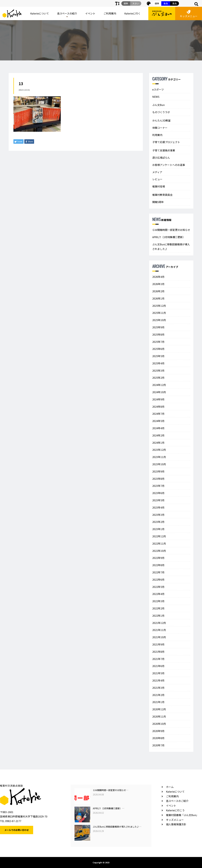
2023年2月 (158, 522)
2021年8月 (158, 652)
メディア (157, 172)
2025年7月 (158, 342)
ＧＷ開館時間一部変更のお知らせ (171, 230)
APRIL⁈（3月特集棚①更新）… (108, 808)
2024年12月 (159, 385)
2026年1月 (158, 298)
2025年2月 (158, 378)
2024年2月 (158, 435)
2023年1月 (158, 529)
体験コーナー (160, 128)
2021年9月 (158, 644)
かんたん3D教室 (161, 120)
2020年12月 (159, 709)
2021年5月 (158, 673)
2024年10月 (159, 392)
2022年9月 (158, 558)
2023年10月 (159, 464)
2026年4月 (158, 277)
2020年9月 (158, 731)
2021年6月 (158, 666)
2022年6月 (158, 580)
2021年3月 (158, 688)
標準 (157, 3)
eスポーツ (158, 89)
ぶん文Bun (158, 105)
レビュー (157, 179)
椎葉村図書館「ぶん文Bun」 (182, 815)
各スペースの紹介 (67, 13)
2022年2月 (158, 608)
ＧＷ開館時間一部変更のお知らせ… (110, 790)
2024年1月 (158, 443)
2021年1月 (158, 702)
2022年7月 (158, 572)
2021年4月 (158, 680)
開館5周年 (158, 202)
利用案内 (157, 135)
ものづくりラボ (161, 112)
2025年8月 (158, 334)
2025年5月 (158, 356)
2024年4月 (158, 428)
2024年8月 (158, 407)
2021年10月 (159, 637)
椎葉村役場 (159, 186)
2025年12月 (159, 306)
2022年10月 (159, 551)
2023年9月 (158, 471)
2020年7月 (158, 745)
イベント (90, 13)
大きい (136, 3)
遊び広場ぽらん (161, 158)
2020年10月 (159, 724)
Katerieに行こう (175, 810)
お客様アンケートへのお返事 (169, 165)
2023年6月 (158, 493)
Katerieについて (40, 13)
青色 (166, 3)
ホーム (170, 787)
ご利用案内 (110, 13)
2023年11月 (159, 457)
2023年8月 (158, 479)
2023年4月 (158, 507)
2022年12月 (159, 536)
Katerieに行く (132, 13)
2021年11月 (159, 630)
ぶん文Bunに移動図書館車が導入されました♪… (117, 827)
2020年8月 (158, 738)
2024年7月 (158, 414)
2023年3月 (158, 515)
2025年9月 (158, 327)
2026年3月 (158, 284)
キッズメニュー (189, 14)
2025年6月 (158, 349)
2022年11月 (159, 543)
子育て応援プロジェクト (166, 142)
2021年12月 (159, 623)
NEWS (156, 97)
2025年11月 (159, 313)
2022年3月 (158, 601)
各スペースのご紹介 (177, 801)
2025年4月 (158, 363)
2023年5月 (158, 500)
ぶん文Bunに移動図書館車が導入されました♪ (171, 247)
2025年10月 (159, 320)
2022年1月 (158, 616)
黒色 (175, 3)
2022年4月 (158, 594)
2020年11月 (159, 716)
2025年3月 (158, 370)
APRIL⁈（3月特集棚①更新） (169, 237)
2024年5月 (158, 421)
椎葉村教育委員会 (162, 195)
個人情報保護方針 (176, 824)
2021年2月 (158, 695)
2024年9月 (158, 399)
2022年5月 (158, 587)
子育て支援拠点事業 (164, 150)
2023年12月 (159, 450)
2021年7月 (158, 659)
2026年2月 (158, 291)
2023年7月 (158, 486)
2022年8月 (158, 565)
